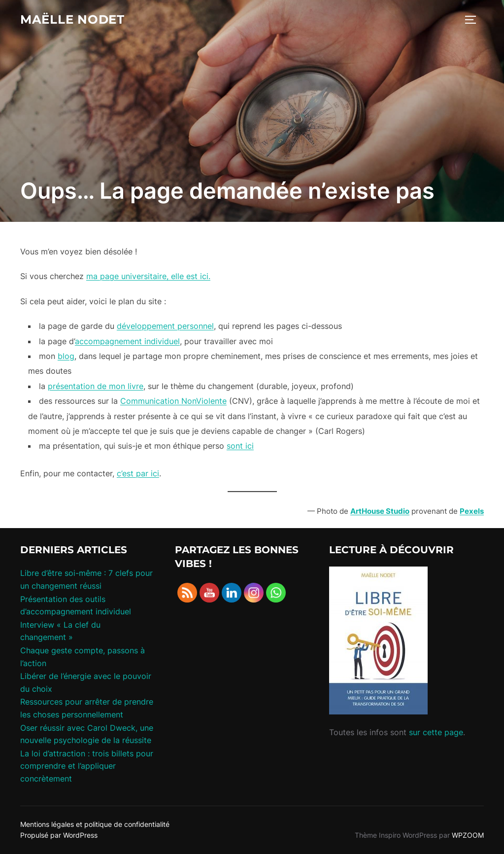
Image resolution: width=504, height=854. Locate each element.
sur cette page (436, 732)
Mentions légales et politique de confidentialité (95, 824)
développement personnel (165, 326)
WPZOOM (468, 835)
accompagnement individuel (127, 341)
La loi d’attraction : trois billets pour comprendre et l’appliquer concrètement (87, 766)
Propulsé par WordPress (59, 835)
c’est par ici (138, 473)
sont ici (240, 446)
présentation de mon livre (96, 386)
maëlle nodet (76, 20)
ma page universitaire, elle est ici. (148, 276)
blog (66, 356)
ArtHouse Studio (380, 511)
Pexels (472, 511)
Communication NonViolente (173, 401)
